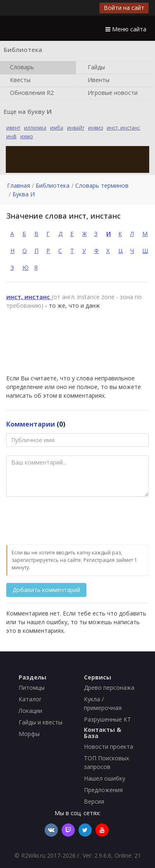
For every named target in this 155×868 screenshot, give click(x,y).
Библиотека (52, 185)
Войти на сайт (124, 8)
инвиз (95, 128)
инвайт (76, 128)
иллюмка (35, 128)
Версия (94, 801)
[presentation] (69, 521)
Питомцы (32, 688)
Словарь (20, 68)
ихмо (27, 136)
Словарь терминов (102, 185)
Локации (30, 711)
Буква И (24, 194)
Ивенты (97, 80)
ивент (13, 128)
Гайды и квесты (41, 722)
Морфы (29, 734)
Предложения (103, 790)
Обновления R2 (30, 93)
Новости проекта (108, 747)
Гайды (95, 68)
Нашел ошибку (105, 778)
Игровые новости (111, 93)
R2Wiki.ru (33, 855)
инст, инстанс (123, 128)
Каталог (30, 699)
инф (11, 136)
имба (57, 128)
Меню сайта (126, 29)
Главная (19, 185)
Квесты (19, 80)
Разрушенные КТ (107, 719)
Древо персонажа (109, 688)
